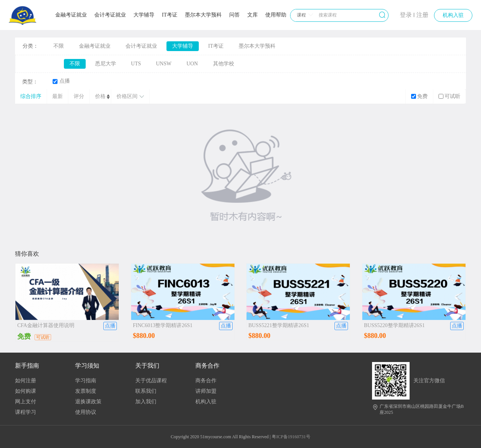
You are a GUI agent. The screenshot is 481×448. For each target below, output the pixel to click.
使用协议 (86, 412)
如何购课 (26, 391)
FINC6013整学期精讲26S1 (163, 325)
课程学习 (26, 412)
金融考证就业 (71, 15)
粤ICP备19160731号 (291, 437)
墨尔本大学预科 (203, 15)
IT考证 (170, 15)
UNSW (164, 64)
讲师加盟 (206, 391)
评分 (79, 96)
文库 (253, 15)
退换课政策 (88, 402)
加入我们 (146, 402)
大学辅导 (144, 15)
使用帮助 (276, 15)
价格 (100, 96)
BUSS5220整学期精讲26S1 (395, 325)
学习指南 (86, 381)
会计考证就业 (110, 15)
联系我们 (146, 391)
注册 (422, 15)
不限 (59, 46)
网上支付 (26, 402)
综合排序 (31, 96)
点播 (61, 81)
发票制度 (86, 391)
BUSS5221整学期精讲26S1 (279, 325)
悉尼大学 (106, 64)
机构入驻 (453, 15)
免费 (419, 96)
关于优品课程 (151, 381)
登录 (406, 15)
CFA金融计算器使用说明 (46, 325)
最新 (57, 96)
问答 (234, 15)
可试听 (449, 96)
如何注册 (26, 381)
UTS (136, 64)
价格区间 (130, 96)
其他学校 (224, 64)
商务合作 (206, 381)
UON (192, 64)
